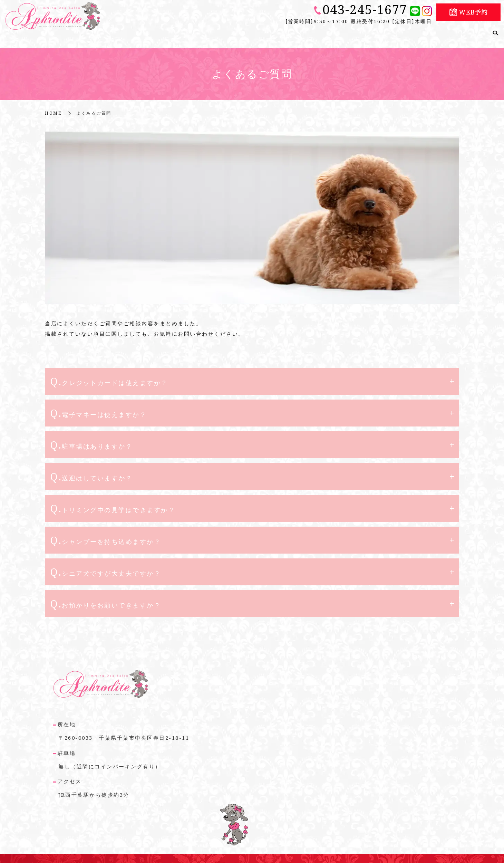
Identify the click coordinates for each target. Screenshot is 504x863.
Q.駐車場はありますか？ (91, 439)
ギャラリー (422, 32)
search (495, 32)
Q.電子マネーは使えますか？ (98, 407)
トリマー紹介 (382, 32)
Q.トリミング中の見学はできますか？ (113, 503)
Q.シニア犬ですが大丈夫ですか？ (105, 567)
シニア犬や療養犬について (289, 32)
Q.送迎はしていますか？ (91, 471)
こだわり (233, 32)
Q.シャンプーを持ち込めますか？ (105, 535)
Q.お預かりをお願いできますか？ (105, 599)
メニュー (344, 32)
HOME (53, 107)
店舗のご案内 (196, 32)
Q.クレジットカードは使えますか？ (109, 375)
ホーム (162, 32)
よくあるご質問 (465, 32)
